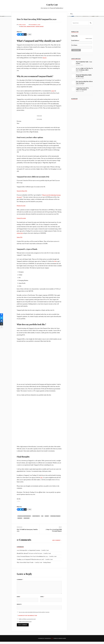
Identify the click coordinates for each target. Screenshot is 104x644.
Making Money (31, 31)
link (55, 265)
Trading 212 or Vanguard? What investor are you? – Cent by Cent (35, 564)
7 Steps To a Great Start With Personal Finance (54, 534)
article (53, 95)
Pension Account (21, 210)
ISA (42, 520)
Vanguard (27, 522)
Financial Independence (24, 520)
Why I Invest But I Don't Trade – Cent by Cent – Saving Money (34, 567)
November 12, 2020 (36, 29)
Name (19, 601)
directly (45, 62)
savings (20, 522)
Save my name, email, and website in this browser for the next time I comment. (34, 617)
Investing (23, 31)
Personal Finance (55, 520)
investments (36, 520)
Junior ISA (20, 241)
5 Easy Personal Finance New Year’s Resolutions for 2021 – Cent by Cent (37, 560)
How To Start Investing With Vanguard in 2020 (37, 21)
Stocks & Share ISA (22, 195)
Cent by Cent (52, 4)
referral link (20, 237)
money (47, 520)
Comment (20, 584)
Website (19, 609)
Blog (71, 14)
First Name (74, 45)
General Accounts (21, 222)
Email (42, 601)
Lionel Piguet (22, 29)
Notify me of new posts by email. (25, 627)
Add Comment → (57, 544)
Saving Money (40, 31)
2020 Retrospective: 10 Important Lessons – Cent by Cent (33, 554)
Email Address (76, 40)
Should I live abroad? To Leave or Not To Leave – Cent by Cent (34, 557)
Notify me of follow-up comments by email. (27, 624)
